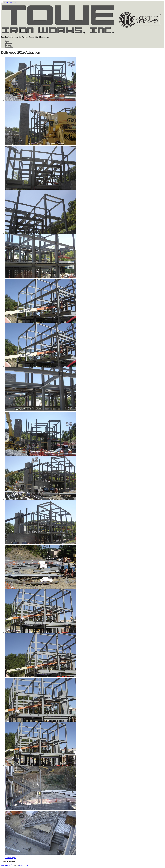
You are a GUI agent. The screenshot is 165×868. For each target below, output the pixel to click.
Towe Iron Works (7, 865)
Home (7, 41)
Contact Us (9, 47)
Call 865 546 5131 (8, 2)
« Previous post (11, 858)
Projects (8, 45)
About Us (9, 43)
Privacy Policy (24, 865)
